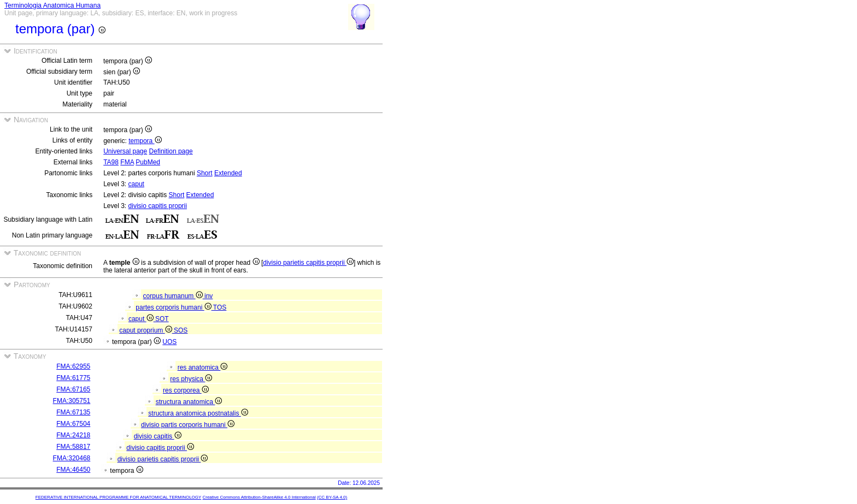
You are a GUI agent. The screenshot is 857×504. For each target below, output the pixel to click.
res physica (191, 379)
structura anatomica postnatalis (198, 413)
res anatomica (203, 367)
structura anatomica (189, 402)
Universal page (125, 151)
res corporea (186, 390)
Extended (228, 173)
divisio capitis (158, 436)
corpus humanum (174, 296)
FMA (127, 162)
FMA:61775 (73, 378)
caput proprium (146, 330)
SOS (181, 330)
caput (136, 184)
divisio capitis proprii (158, 206)
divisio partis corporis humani (188, 425)
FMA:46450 (73, 470)
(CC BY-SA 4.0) (332, 497)
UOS (169, 342)
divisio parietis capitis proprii (308, 263)
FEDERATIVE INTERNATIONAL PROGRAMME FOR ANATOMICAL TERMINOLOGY (118, 497)
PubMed (148, 162)
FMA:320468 (72, 458)
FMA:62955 (73, 366)
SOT (162, 319)
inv (209, 296)
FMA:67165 (73, 389)
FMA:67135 (73, 412)
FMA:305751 (72, 401)
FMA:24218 (73, 435)
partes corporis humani (174, 307)
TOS (220, 307)
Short (205, 173)
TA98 (111, 162)
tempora (145, 141)
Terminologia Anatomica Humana (52, 5)
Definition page (171, 151)
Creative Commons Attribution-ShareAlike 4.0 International (259, 497)
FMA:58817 (73, 447)
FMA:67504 (73, 424)
